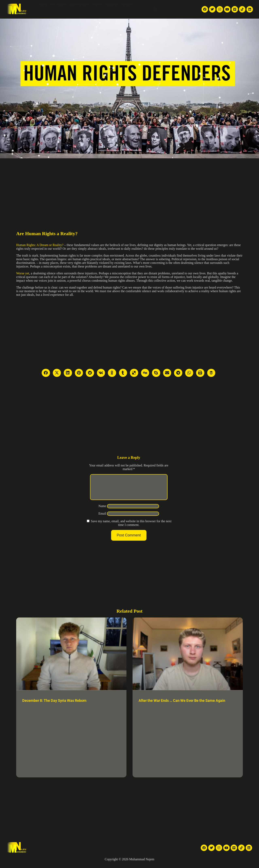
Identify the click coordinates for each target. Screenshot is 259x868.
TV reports (58, 5)
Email (102, 518)
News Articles (79, 5)
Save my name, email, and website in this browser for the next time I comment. (131, 528)
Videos (98, 5)
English (172, 9)
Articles (128, 5)
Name (102, 511)
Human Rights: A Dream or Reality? (40, 245)
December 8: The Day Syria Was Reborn (54, 705)
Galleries (112, 5)
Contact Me (142, 14)
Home (43, 5)
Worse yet (23, 273)
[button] (156, 9)
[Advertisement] (129, 189)
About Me (143, 5)
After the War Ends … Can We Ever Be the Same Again (182, 705)
